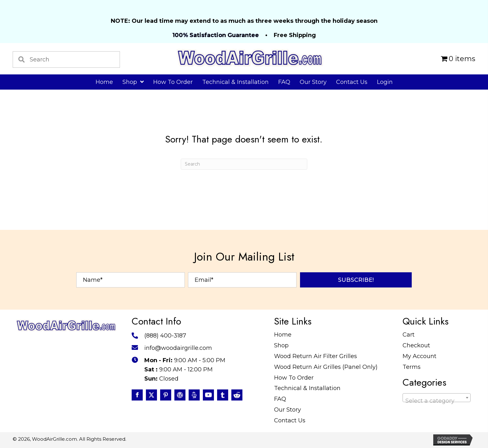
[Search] (244, 164)
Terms (412, 367)
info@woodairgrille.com (178, 348)
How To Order (294, 378)
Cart (409, 335)
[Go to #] (180, 395)
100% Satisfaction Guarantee (216, 35)
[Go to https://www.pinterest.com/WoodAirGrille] (166, 395)
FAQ (280, 399)
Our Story (288, 410)
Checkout (416, 345)
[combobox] (437, 398)
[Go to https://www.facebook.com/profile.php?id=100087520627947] (137, 395)
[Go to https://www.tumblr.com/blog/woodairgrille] (223, 395)
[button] (356, 280)
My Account (419, 356)
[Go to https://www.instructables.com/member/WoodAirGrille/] (194, 395)
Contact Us (290, 420)
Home (283, 335)
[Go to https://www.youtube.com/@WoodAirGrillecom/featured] (208, 395)
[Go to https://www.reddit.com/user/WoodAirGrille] (237, 395)
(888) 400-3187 (165, 336)
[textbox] (437, 401)
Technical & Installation (307, 388)
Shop (281, 345)
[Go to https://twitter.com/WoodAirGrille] (151, 395)
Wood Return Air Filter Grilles (316, 356)
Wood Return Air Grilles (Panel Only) (326, 367)
